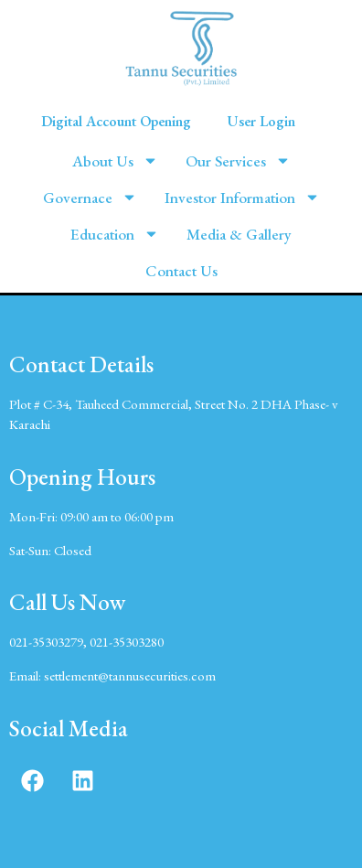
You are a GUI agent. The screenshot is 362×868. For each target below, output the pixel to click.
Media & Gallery (239, 234)
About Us (115, 161)
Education (115, 234)
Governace (90, 197)
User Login (261, 121)
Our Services (238, 161)
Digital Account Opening (116, 121)
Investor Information (242, 197)
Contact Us (181, 271)
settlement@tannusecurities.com (130, 675)
